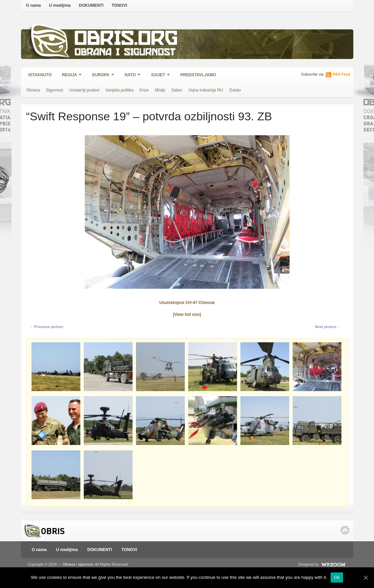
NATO (131, 75)
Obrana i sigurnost (125, 53)
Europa (101, 75)
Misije (160, 90)
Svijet (158, 75)
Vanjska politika (120, 90)
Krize (144, 90)
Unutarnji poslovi (84, 90)
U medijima (60, 5)
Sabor (177, 90)
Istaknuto (40, 75)
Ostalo (235, 90)
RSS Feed (341, 74)
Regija (70, 75)
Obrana (33, 90)
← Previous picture (46, 327)
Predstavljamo (198, 75)
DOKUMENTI (91, 5)
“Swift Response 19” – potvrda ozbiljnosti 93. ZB (149, 116)
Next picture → (328, 327)
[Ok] (366, 577)
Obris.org (126, 40)
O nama (34, 5)
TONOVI (119, 5)
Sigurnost (55, 90)
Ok (337, 577)
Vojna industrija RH (206, 90)
